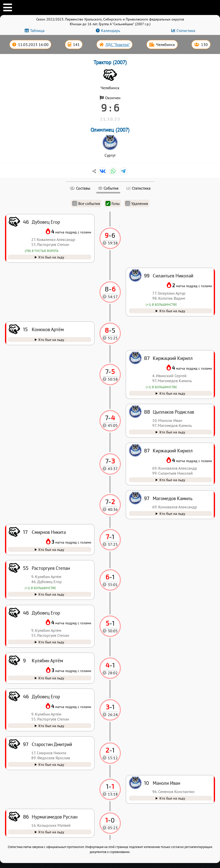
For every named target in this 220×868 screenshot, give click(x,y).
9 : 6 (110, 107)
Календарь (110, 30)
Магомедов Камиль (173, 498)
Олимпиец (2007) (110, 130)
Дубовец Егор (46, 696)
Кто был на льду (51, 832)
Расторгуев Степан (51, 568)
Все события (86, 203)
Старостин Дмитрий (52, 744)
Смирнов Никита (49, 532)
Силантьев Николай (173, 276)
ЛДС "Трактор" (118, 44)
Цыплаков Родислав (173, 412)
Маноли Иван (166, 783)
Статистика (186, 30)
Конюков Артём (48, 329)
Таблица (37, 30)
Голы (113, 203)
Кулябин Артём (47, 660)
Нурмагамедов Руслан (55, 817)
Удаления (137, 203)
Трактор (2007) (110, 62)
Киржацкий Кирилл (173, 450)
